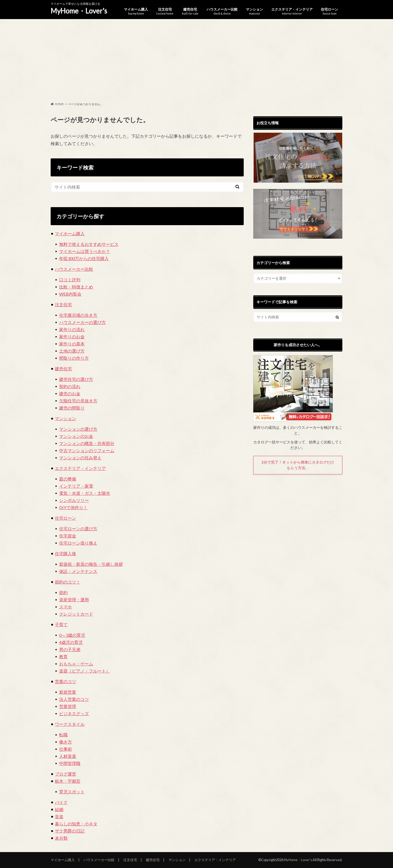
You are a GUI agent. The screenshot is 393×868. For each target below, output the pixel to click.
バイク (61, 802)
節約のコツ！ (68, 582)
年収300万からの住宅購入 (84, 258)
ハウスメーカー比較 (222, 11)
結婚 (59, 809)
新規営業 (68, 692)
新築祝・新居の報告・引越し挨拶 (91, 564)
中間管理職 (70, 763)
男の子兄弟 (70, 649)
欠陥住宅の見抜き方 (78, 401)
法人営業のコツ (74, 699)
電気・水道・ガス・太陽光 (85, 493)
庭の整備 (68, 479)
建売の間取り (72, 408)
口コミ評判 (70, 280)
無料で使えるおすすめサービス (89, 244)
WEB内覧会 (70, 294)
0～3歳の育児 (72, 635)
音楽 (59, 816)
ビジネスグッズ (74, 713)
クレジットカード (76, 614)
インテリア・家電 (76, 486)
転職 (63, 735)
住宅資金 (68, 536)
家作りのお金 (72, 337)
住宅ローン (329, 11)
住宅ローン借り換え (78, 543)
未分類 (61, 838)
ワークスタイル (70, 724)
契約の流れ (70, 386)
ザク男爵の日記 (70, 831)
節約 (63, 592)
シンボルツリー (74, 500)
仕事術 (65, 749)
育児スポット (72, 792)
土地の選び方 (72, 351)
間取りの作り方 (74, 358)
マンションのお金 (76, 436)
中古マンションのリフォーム (87, 450)
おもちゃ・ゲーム (76, 664)
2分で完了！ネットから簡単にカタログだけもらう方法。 (298, 465)
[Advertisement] (196, 61)
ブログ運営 (65, 774)
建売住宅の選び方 (76, 379)
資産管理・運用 (74, 600)
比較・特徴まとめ (76, 287)
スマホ (65, 607)
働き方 (65, 742)
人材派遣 (68, 756)
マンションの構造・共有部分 (87, 443)
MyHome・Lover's (79, 11)
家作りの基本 (72, 344)
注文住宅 (165, 11)
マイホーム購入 (136, 11)
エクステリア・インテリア (292, 11)
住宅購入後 (65, 553)
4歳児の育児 (71, 642)
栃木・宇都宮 (68, 781)
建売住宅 (190, 11)
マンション (254, 11)
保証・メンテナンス (78, 571)
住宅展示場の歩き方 (78, 315)
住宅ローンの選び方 (78, 529)
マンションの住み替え (80, 458)
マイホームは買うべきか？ (85, 251)
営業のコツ (65, 681)
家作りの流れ (72, 329)
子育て (61, 624)
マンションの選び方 (78, 429)
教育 (63, 656)
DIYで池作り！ (73, 507)
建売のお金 (70, 393)
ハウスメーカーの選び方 (82, 322)
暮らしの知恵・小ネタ (76, 824)
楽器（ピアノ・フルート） (85, 671)
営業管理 (68, 706)
